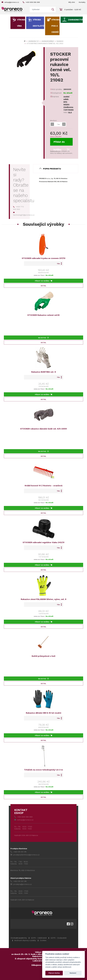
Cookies (43, 940)
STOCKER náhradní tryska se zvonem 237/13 (44, 258)
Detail (43, 286)
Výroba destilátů (38, 23)
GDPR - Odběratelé (39, 938)
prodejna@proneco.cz (21, 884)
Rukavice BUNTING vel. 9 (44, 372)
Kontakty (82, 2)
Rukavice (60, 41)
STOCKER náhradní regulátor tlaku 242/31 (43, 542)
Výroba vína (21, 23)
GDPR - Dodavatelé (59, 938)
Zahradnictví (75, 20)
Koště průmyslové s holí (43, 656)
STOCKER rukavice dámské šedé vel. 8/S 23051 (44, 429)
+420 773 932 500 (18, 208)
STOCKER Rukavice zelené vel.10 (43, 315)
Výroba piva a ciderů (55, 26)
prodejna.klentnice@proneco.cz (25, 855)
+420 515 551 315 (18, 852)
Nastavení (73, 973)
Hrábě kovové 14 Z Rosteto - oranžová (43, 486)
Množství (53, 120)
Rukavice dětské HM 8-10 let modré (44, 713)
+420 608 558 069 (31, 2)
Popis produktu (52, 169)
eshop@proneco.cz (10, 2)
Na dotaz (43, 338)
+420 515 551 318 (19, 881)
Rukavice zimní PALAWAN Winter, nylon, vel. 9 (44, 599)
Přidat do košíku (62, 143)
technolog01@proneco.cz (24, 214)
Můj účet (72, 2)
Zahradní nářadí (48, 41)
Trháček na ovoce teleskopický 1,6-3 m (43, 770)
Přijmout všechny (54, 973)
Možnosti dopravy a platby (25, 940)
